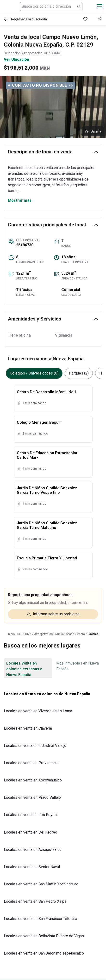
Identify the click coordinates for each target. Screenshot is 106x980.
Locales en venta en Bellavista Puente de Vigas (44, 936)
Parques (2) (79, 373)
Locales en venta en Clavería (28, 728)
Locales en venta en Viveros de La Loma (38, 711)
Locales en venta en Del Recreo (31, 832)
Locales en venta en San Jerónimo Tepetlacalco (44, 953)
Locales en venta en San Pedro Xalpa (35, 901)
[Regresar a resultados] (27, 19)
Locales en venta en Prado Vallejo (32, 797)
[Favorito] (86, 19)
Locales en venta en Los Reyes (30, 815)
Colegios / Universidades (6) (34, 373)
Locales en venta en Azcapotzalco (33, 850)
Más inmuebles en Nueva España (78, 666)
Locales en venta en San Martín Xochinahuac (41, 884)
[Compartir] (100, 19)
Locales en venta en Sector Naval (32, 867)
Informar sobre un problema (53, 614)
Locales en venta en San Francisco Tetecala (41, 919)
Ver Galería (93, 131)
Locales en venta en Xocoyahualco (33, 780)
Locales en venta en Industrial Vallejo (35, 746)
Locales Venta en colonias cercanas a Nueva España (24, 669)
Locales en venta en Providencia (31, 763)
